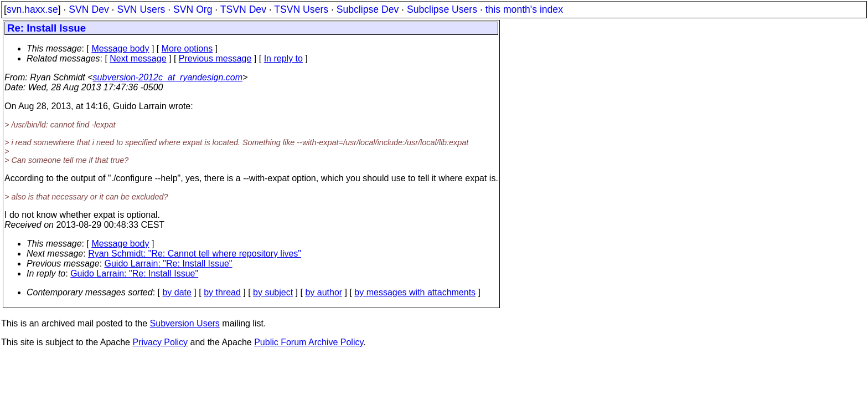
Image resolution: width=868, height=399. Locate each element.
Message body (120, 48)
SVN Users (141, 9)
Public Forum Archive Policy (309, 342)
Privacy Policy (160, 342)
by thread (222, 292)
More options (187, 48)
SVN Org (193, 9)
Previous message (215, 58)
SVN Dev (89, 9)
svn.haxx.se (32, 9)
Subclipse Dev (368, 9)
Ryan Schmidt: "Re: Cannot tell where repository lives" (195, 254)
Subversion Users (185, 323)
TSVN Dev (243, 9)
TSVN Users (301, 9)
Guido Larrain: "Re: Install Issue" (169, 264)
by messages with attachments (415, 292)
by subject (273, 292)
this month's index (524, 9)
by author (324, 292)
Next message (138, 58)
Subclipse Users (442, 9)
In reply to (283, 58)
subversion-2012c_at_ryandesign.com (168, 77)
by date (177, 292)
